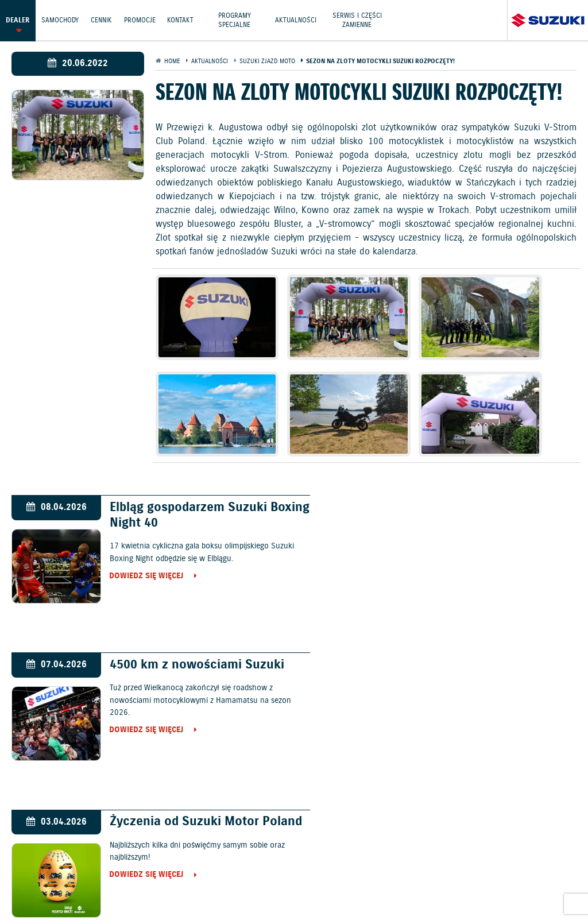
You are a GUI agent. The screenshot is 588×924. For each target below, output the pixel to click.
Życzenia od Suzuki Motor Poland (178, 639)
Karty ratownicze (384, 892)
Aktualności (296, 20)
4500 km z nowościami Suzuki (479, 474)
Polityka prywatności (155, 879)
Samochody (60, 20)
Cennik (101, 20)
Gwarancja (226, 879)
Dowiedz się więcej (140, 544)
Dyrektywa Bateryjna (211, 892)
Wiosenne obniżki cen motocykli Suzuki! (455, 639)
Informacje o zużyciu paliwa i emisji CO (379, 879)
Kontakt (181, 20)
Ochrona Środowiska (63, 879)
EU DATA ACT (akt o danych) (515, 879)
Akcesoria (275, 879)
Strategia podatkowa (300, 892)
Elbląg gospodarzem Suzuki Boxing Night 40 (182, 482)
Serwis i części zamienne (358, 20)
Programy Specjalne (235, 20)
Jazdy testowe (344, 851)
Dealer (18, 20)
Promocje (140, 20)
